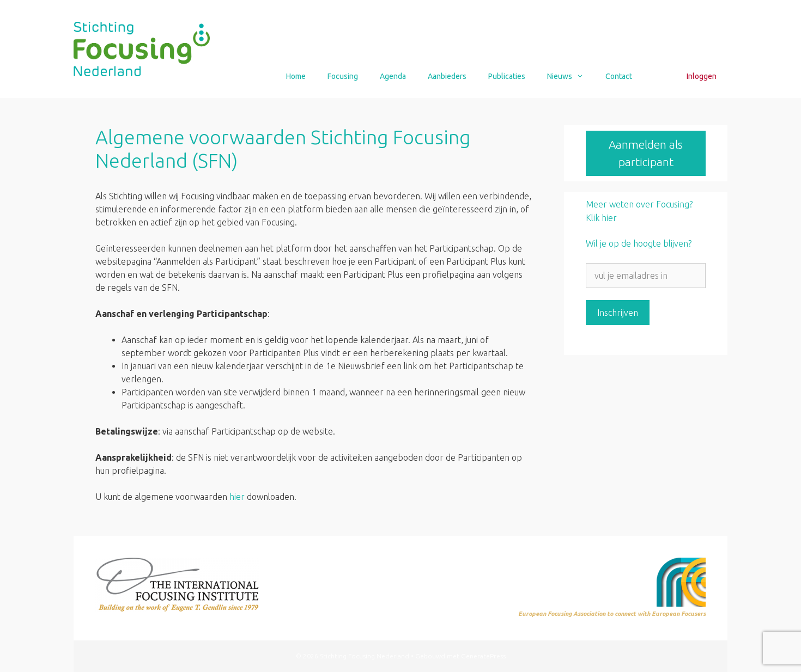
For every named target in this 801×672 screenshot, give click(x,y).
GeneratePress (483, 656)
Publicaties (507, 76)
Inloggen (702, 76)
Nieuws (571, 76)
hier (237, 497)
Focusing (343, 76)
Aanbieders (447, 76)
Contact (619, 76)
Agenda (393, 76)
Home (296, 76)
